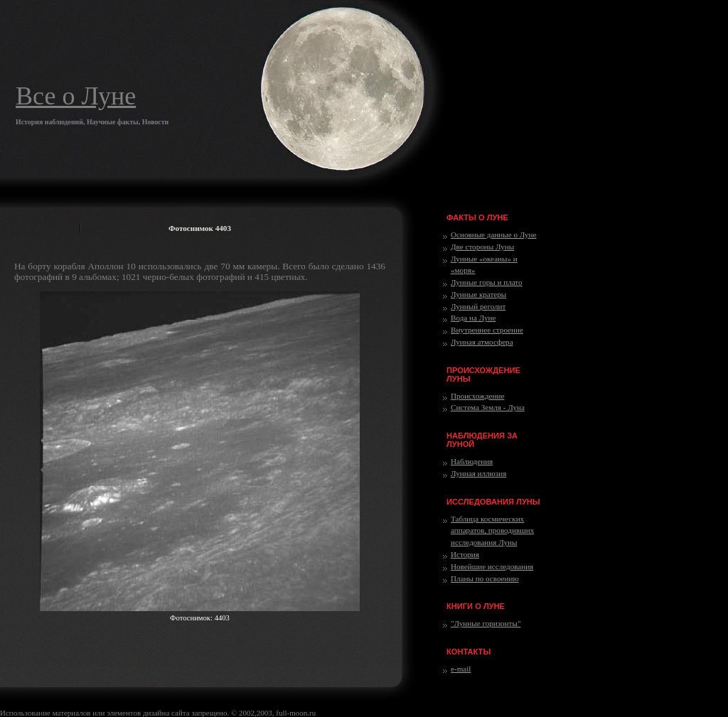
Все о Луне (76, 96)
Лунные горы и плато (487, 282)
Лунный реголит (478, 306)
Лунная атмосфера (482, 342)
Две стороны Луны (482, 247)
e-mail (461, 669)
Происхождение (477, 396)
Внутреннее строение (487, 330)
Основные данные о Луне (493, 234)
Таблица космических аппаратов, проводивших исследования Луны (492, 531)
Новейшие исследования (492, 566)
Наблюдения (472, 461)
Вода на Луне (473, 318)
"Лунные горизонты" (486, 623)
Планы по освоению (485, 578)
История (465, 554)
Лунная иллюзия (478, 473)
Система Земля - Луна (488, 407)
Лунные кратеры (478, 294)
